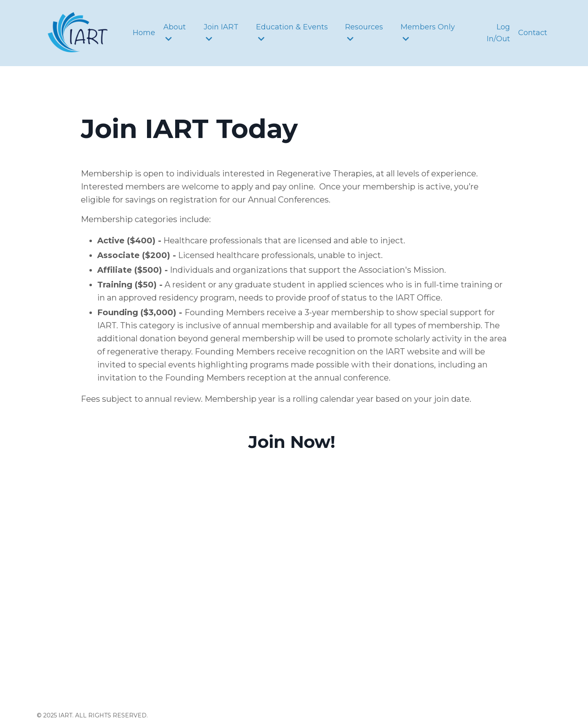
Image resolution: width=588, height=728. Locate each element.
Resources (364, 32)
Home (144, 33)
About (175, 32)
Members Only (428, 32)
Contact (533, 33)
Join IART (221, 32)
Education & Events (292, 32)
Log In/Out (498, 33)
